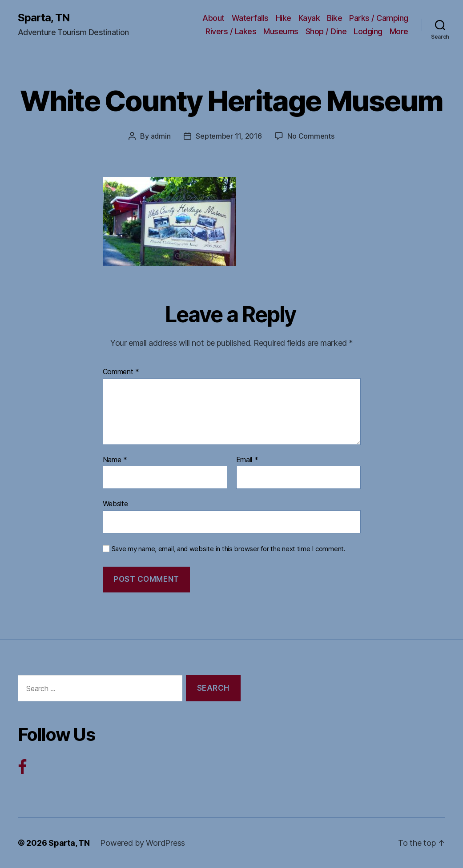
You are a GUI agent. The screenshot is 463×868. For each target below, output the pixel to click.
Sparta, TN (44, 18)
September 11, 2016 (229, 136)
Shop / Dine (326, 31)
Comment (121, 372)
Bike (334, 18)
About (213, 18)
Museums (281, 31)
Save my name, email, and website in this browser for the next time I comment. (229, 549)
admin (161, 136)
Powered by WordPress (143, 843)
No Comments (311, 136)
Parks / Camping (379, 18)
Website (115, 504)
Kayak (309, 18)
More (399, 31)
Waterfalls (250, 18)
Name (115, 460)
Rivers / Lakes (231, 31)
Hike (284, 18)
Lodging (368, 31)
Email (247, 460)
